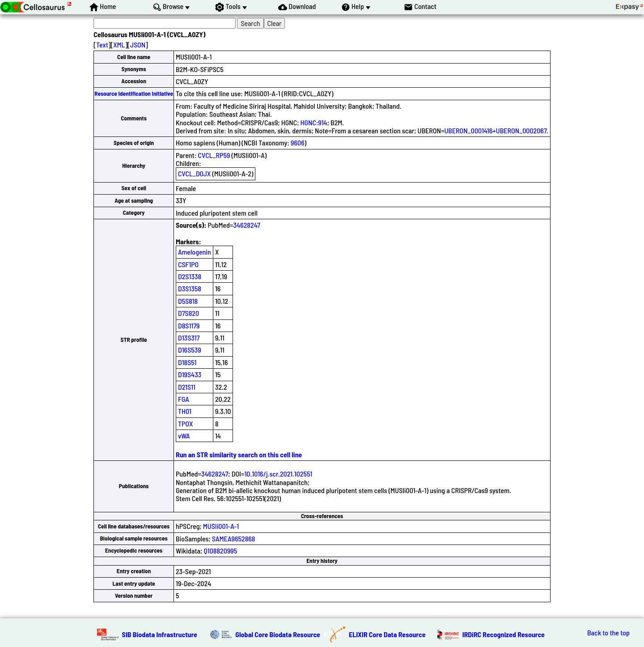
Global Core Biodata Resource (278, 634)
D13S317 (189, 338)
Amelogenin (195, 252)
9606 (298, 143)
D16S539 (190, 350)
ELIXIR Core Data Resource (387, 634)
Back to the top (608, 633)
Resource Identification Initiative (134, 94)
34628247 (246, 225)
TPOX (186, 424)
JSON (138, 45)
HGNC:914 (314, 122)
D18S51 (187, 362)
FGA (184, 399)
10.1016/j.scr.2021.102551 (278, 474)
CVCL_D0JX (194, 173)
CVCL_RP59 (214, 155)
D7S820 (189, 313)
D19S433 (190, 374)
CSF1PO (188, 264)
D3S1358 (190, 288)
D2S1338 (190, 276)
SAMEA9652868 (234, 538)
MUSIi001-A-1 (221, 526)
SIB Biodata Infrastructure (160, 634)
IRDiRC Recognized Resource (504, 634)
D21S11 (187, 387)
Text (102, 45)
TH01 (185, 411)
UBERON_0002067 (521, 130)
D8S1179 (189, 326)
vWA (184, 436)
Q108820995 (220, 551)
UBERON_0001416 (468, 130)
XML (119, 45)
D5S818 (188, 301)
